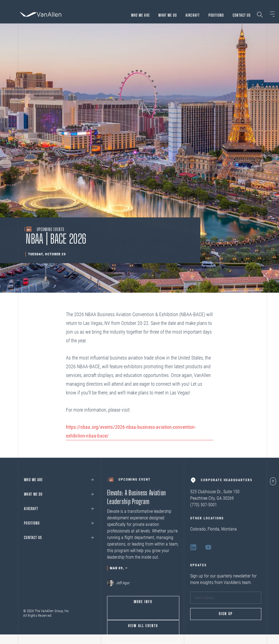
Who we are (140, 15)
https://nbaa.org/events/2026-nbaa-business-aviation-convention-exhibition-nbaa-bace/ (131, 431)
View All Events (143, 626)
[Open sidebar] (272, 14)
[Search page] (260, 15)
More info (143, 602)
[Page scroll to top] (273, 482)
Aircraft (193, 15)
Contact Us (242, 15)
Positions (216, 15)
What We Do (168, 15)
